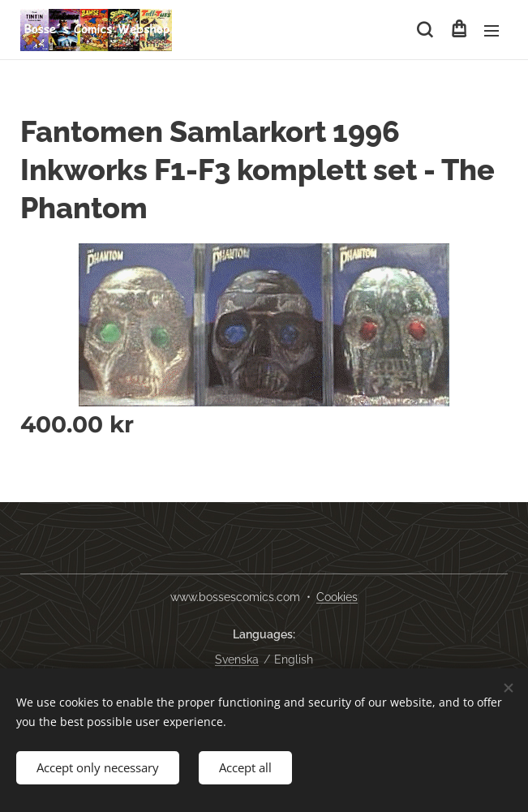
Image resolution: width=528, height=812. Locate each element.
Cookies (337, 597)
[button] (425, 30)
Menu (492, 31)
